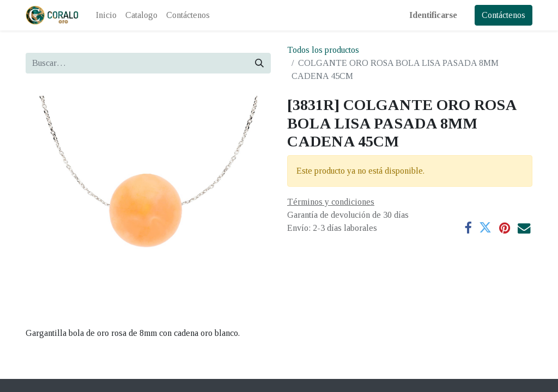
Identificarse (433, 15)
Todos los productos (323, 50)
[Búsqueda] (259, 63)
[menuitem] (106, 15)
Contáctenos (504, 15)
